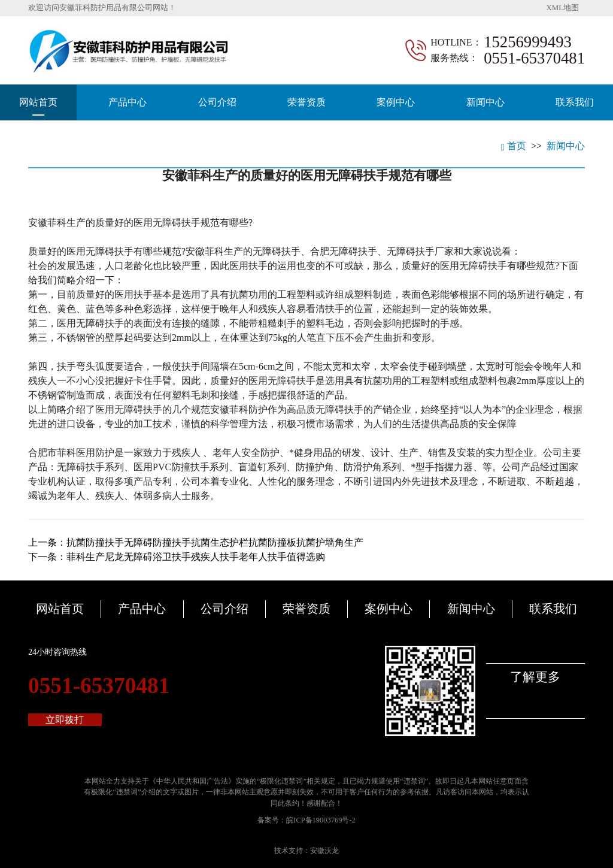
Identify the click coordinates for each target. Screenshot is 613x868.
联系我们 (575, 102)
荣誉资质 (306, 102)
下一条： (177, 557)
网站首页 (38, 102)
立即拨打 (65, 720)
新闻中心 (485, 102)
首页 (514, 146)
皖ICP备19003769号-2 (321, 820)
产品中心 (128, 102)
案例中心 (396, 102)
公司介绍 (217, 102)
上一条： (196, 542)
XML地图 (563, 8)
